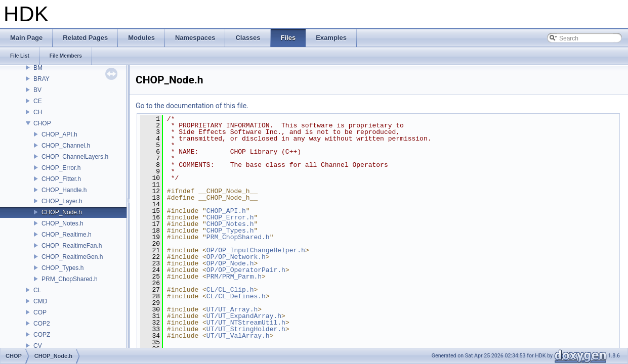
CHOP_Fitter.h (61, 179)
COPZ (42, 335)
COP (40, 312)
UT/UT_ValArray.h (238, 336)
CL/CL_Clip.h (230, 290)
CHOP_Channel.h (66, 146)
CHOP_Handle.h (64, 190)
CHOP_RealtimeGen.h (72, 257)
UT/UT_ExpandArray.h (244, 316)
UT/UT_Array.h (232, 309)
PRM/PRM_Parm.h (234, 277)
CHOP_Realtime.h (67, 235)
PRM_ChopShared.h (70, 279)
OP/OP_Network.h (236, 257)
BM (38, 68)
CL (37, 290)
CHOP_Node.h (62, 212)
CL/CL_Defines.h (236, 296)
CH (38, 112)
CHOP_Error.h (61, 168)
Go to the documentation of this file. (192, 106)
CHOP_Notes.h (62, 223)
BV (37, 90)
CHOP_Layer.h (62, 201)
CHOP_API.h (59, 134)
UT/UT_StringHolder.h (246, 329)
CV (38, 346)
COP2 (42, 324)
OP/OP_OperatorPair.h (246, 270)
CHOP (42, 123)
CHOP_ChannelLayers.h (75, 157)
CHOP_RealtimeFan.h (72, 246)
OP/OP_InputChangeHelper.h (256, 250)
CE (38, 101)
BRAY (41, 79)
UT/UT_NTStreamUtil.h (246, 323)
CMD (40, 301)
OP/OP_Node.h (230, 263)
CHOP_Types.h (62, 268)
